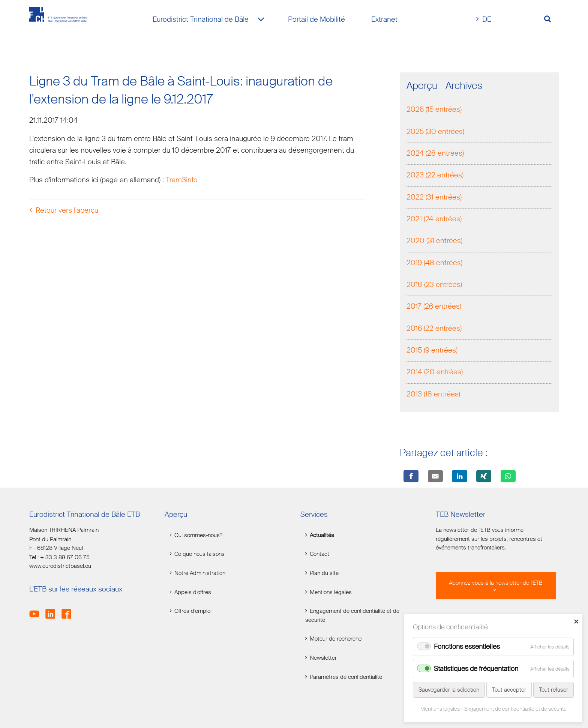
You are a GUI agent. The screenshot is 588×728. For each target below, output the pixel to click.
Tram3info (182, 181)
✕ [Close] (576, 621)
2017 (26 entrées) (434, 307)
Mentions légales (331, 592)
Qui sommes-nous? (198, 535)
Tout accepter (509, 690)
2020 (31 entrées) (434, 242)
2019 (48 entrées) (434, 263)
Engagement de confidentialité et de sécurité (352, 615)
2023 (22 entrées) (435, 176)
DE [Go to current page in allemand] (487, 19)
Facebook (69, 610)
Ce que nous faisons (199, 554)
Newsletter (323, 658)
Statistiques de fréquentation (476, 669)
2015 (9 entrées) (432, 351)
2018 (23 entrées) (434, 286)
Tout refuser (553, 690)
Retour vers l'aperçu (67, 211)
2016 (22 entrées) (434, 329)
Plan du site (324, 573)
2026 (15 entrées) (434, 110)
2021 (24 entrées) (434, 220)
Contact (319, 554)
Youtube (37, 610)
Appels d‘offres (193, 592)
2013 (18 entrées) (433, 395)
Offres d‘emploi (193, 611)
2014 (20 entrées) (435, 373)
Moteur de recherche (336, 639)
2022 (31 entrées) (434, 198)
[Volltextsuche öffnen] (550, 20)
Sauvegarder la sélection (449, 690)
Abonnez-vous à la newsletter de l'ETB (496, 583)
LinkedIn (53, 610)
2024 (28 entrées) (435, 154)
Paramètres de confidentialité (346, 677)
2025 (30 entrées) (435, 132)
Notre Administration (200, 573)
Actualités (322, 535)
